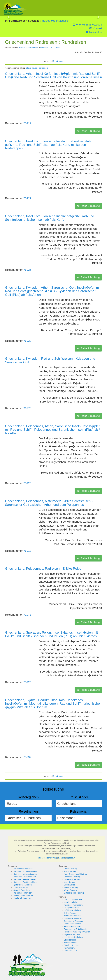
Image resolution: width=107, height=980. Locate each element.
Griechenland (33, 48)
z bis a (29, 68)
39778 (27, 408)
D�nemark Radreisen (23, 893)
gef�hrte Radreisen (72, 910)
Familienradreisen (71, 902)
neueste (35, 68)
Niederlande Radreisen (23, 896)
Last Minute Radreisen (73, 937)
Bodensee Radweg (72, 877)
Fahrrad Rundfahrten (73, 924)
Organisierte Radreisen (74, 921)
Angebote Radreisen (73, 934)
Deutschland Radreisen (23, 869)
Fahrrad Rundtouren (72, 926)
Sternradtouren (70, 943)
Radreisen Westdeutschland (25, 882)
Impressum (71, 858)
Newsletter (94, 32)
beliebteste (44, 68)
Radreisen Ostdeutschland (25, 877)
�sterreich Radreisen (23, 885)
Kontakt (96, 28)
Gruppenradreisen (72, 908)
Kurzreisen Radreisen (73, 916)
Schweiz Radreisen (22, 890)
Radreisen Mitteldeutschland (25, 874)
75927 (27, 198)
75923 (27, 682)
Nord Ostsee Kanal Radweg (76, 874)
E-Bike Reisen (70, 913)
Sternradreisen (70, 940)
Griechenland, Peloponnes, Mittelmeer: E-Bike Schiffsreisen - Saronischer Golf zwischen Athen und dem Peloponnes (49, 503)
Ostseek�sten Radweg (74, 893)
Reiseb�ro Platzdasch (56, 21)
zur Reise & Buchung (88, 131)
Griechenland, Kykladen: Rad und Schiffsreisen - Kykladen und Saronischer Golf (50, 360)
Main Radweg (70, 882)
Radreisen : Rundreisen (50, 48)
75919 (27, 123)
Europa (22, 48)
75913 (27, 551)
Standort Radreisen (72, 945)
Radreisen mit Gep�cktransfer (77, 932)
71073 (27, 615)
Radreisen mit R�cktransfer (76, 929)
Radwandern (69, 948)
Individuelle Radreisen (73, 918)
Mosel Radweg (70, 871)
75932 (27, 757)
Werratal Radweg (71, 887)
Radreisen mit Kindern (73, 905)
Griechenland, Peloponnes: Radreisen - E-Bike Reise (43, 569)
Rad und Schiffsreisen (73, 900)
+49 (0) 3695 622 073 (87, 25)
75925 (27, 270)
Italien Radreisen (21, 887)
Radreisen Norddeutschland (25, 871)
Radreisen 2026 (71, 951)
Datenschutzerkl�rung (47, 858)
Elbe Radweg (70, 885)
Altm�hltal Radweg (72, 879)
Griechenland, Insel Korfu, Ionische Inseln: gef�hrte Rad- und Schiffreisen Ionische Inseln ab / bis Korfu (50, 218)
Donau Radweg (70, 869)
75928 (27, 483)
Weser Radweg (70, 890)
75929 (27, 341)
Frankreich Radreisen (22, 898)
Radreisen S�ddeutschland (25, 879)
